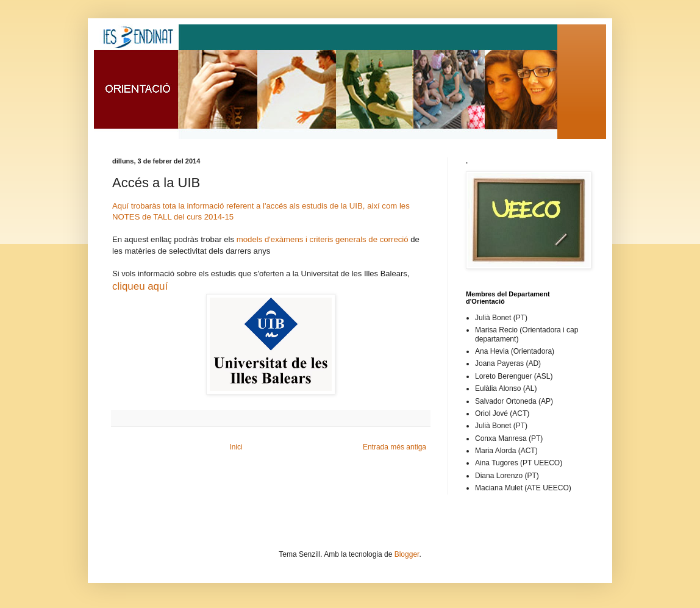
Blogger (407, 554)
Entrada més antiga (395, 447)
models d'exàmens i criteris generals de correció (323, 239)
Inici (236, 447)
